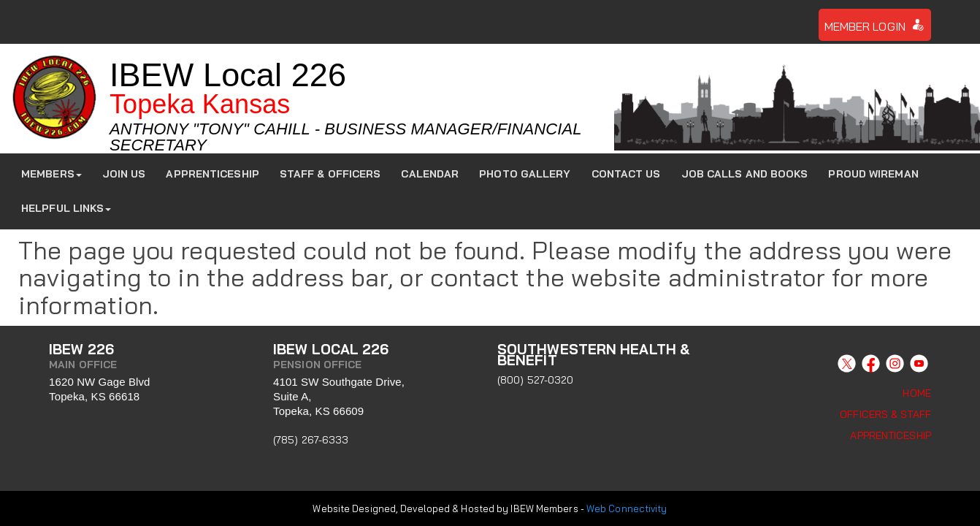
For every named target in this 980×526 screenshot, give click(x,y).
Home (916, 393)
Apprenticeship (212, 174)
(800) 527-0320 (535, 380)
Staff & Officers (330, 174)
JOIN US (124, 174)
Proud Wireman (873, 174)
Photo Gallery (525, 174)
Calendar (430, 174)
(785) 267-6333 (311, 440)
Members (51, 174)
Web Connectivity (627, 506)
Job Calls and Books (745, 174)
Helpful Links (66, 208)
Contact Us (626, 174)
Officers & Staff (885, 414)
